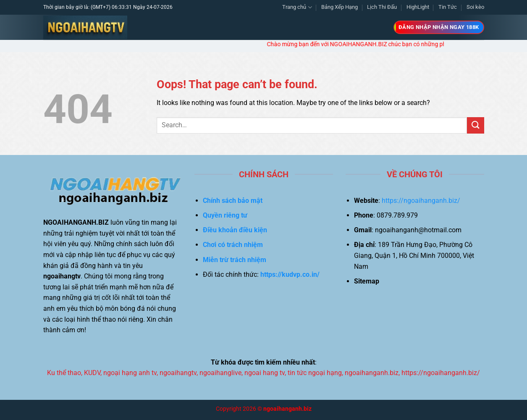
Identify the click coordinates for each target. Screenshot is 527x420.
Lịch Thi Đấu (382, 7)
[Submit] (475, 125)
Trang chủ (297, 7)
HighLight (418, 7)
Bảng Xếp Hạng (340, 7)
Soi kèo (475, 7)
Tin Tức (448, 7)
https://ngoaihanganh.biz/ (421, 201)
